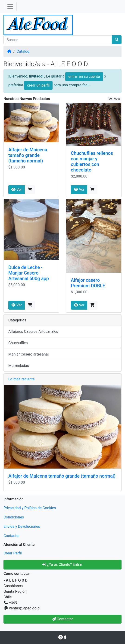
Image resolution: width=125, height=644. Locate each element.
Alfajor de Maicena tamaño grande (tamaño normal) (28, 155)
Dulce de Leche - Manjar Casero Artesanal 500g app (29, 273)
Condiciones (14, 517)
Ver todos (114, 99)
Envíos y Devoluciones (22, 526)
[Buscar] (58, 40)
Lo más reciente (22, 379)
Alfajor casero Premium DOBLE (88, 283)
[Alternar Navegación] (10, 6)
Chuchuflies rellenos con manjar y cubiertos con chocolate (92, 162)
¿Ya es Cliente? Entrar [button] (62, 565)
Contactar (12, 536)
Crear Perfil (13, 553)
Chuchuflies (18, 343)
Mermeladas (19, 366)
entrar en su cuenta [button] (84, 76)
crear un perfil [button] (38, 85)
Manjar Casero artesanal (28, 354)
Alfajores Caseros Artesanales (33, 332)
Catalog (23, 51)
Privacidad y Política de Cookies (30, 508)
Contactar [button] (62, 619)
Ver (17, 189)
